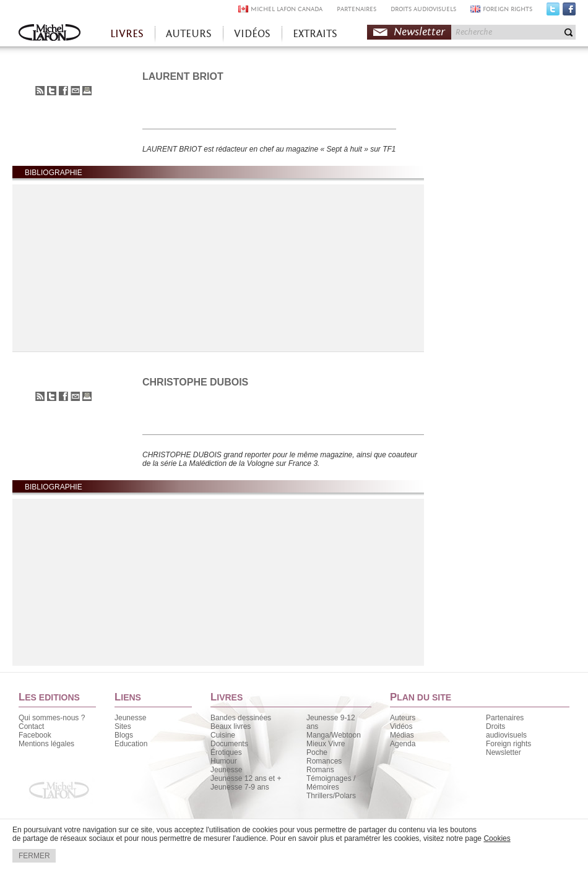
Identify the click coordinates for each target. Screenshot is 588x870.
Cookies (497, 838)
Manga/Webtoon (334, 735)
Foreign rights (508, 744)
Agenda (403, 744)
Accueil (50, 34)
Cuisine (223, 735)
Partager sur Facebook (63, 91)
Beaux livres (231, 726)
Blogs (124, 735)
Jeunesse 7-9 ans (240, 787)
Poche (317, 752)
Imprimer (87, 91)
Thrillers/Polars (331, 796)
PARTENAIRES (357, 9)
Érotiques (226, 752)
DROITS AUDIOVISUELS (423, 9)
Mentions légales (46, 744)
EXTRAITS (315, 34)
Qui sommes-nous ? (52, 718)
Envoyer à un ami (75, 91)
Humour (224, 761)
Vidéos (401, 726)
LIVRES (127, 34)
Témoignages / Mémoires (331, 783)
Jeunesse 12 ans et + (246, 778)
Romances (324, 761)
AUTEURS (189, 34)
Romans (320, 770)
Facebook (569, 12)
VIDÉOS (252, 34)
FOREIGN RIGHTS (508, 9)
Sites (123, 726)
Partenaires (505, 718)
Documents (229, 744)
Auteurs (403, 718)
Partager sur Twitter (52, 91)
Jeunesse (130, 718)
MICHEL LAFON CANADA (287, 9)
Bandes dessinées (241, 718)
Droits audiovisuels (506, 731)
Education (131, 744)
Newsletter (419, 32)
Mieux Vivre (326, 744)
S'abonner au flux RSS (40, 91)
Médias (402, 735)
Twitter (553, 12)
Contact (31, 726)
